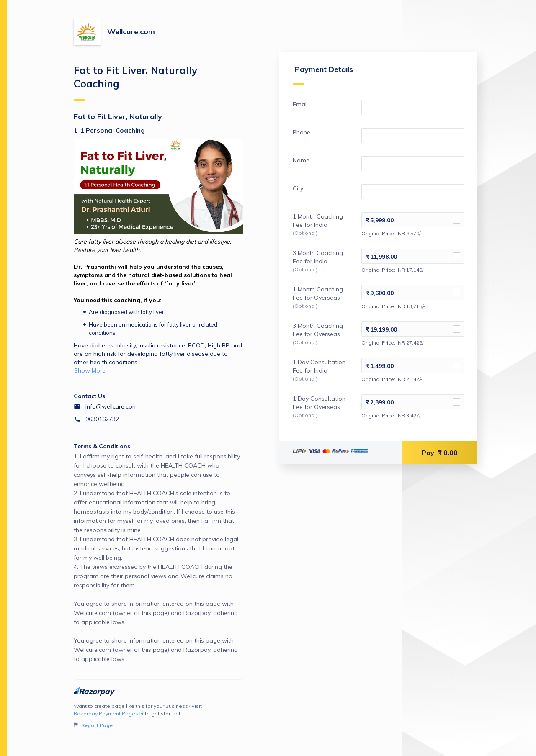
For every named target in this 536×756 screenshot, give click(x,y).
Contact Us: (90, 396)
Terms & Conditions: (103, 446)
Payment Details (320, 77)
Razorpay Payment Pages (109, 714)
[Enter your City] (411, 194)
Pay (440, 455)
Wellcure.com (131, 32)
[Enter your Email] (411, 110)
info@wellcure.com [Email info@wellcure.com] (112, 406)
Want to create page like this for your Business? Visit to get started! (158, 716)
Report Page (93, 725)
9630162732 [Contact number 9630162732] (102, 419)
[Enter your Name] (411, 166)
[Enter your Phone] (411, 138)
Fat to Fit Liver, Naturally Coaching (135, 82)
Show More (90, 370)
